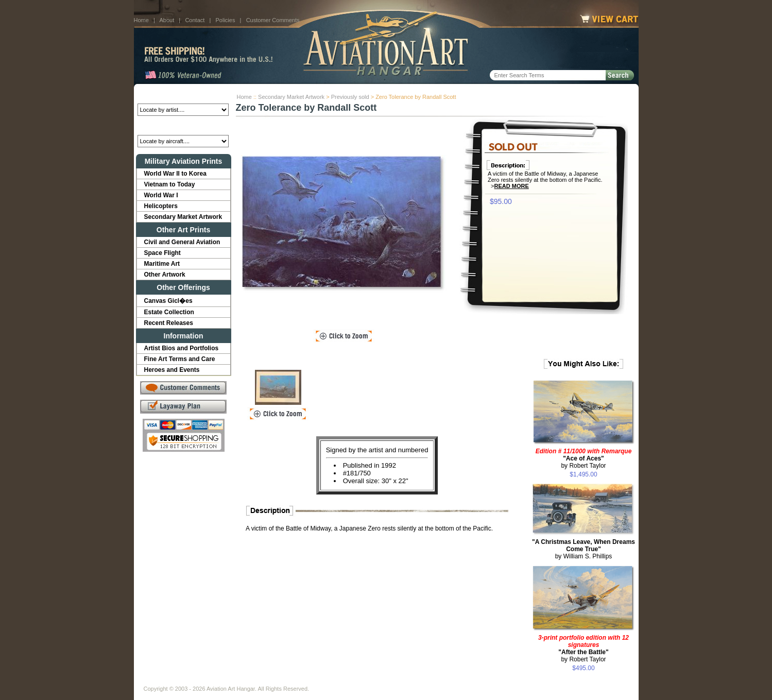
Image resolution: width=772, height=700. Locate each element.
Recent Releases (169, 323)
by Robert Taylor (584, 458)
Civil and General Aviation (182, 242)
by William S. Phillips (584, 549)
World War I (161, 195)
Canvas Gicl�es (168, 301)
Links (323, 680)
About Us (183, 680)
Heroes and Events (172, 370)
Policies (226, 20)
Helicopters (161, 206)
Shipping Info (359, 680)
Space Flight (162, 253)
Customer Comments (273, 20)
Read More (512, 186)
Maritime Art (162, 264)
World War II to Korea (175, 174)
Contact (195, 20)
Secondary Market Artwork (291, 97)
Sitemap (431, 680)
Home (141, 20)
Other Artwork (165, 275)
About (167, 20)
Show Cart (467, 680)
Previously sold (350, 97)
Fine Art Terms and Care (180, 359)
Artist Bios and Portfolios (182, 348)
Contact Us (222, 680)
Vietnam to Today (170, 184)
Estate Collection (169, 312)
